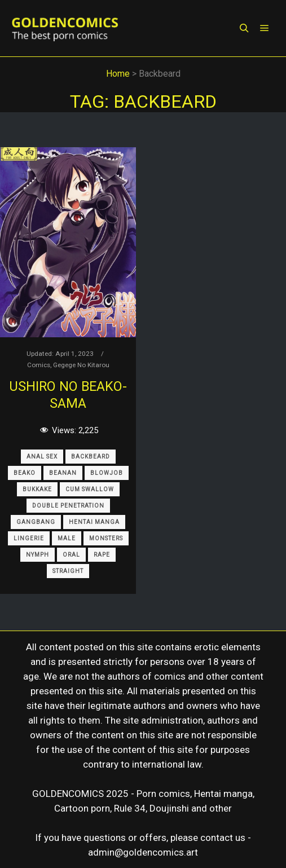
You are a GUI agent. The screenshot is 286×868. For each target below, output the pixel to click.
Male (67, 538)
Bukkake (37, 489)
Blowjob (107, 473)
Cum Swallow (90, 489)
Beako (25, 473)
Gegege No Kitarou (81, 365)
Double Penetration (68, 506)
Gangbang (36, 522)
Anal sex (42, 457)
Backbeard (91, 457)
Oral (71, 555)
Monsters (106, 538)
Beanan (63, 473)
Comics (39, 365)
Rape (102, 555)
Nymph (38, 555)
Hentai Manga (94, 522)
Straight (68, 571)
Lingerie (29, 538)
